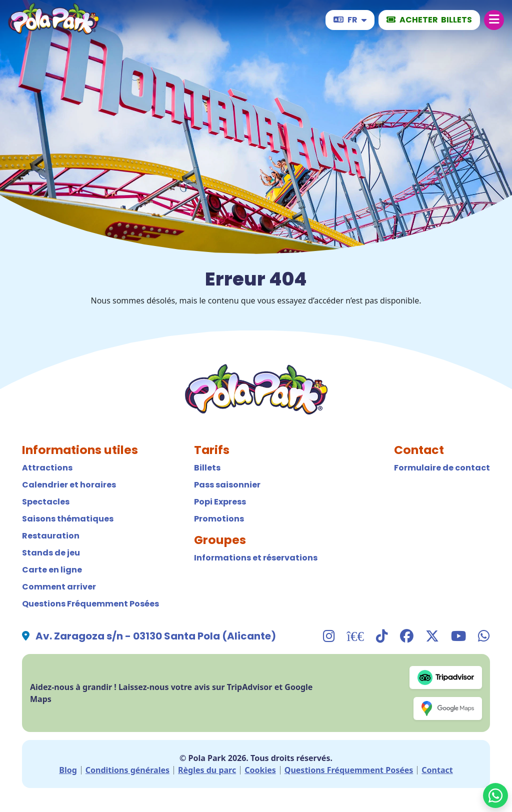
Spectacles (46, 502)
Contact (437, 770)
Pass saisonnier (227, 485)
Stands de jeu (51, 553)
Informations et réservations (256, 558)
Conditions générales (127, 770)
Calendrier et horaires (69, 485)
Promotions (219, 519)
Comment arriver (59, 587)
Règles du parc (207, 770)
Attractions (47, 468)
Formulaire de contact (442, 468)
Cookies (260, 770)
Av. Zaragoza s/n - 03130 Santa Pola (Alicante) (156, 636)
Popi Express (220, 502)
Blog (68, 770)
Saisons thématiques (68, 519)
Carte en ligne (52, 570)
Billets (207, 468)
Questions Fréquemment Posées (90, 604)
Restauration (51, 536)
